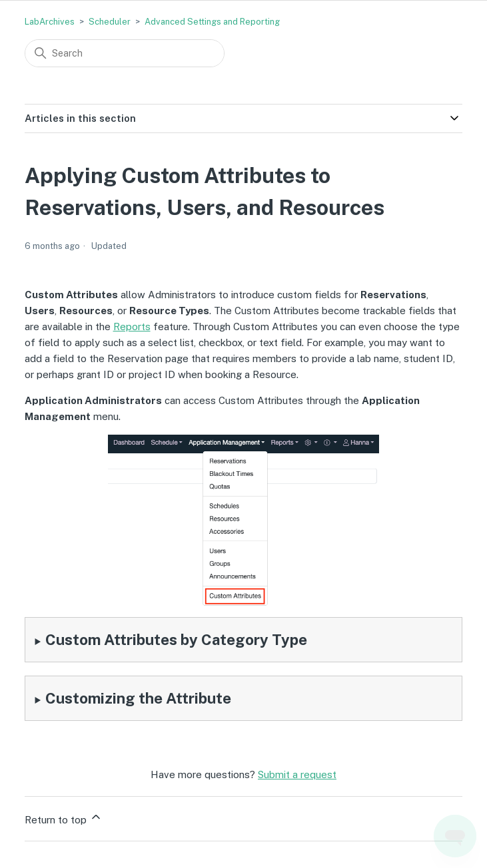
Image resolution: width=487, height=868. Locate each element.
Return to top (64, 818)
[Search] (125, 53)
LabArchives (50, 22)
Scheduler (110, 22)
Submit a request (297, 774)
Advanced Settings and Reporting (212, 22)
